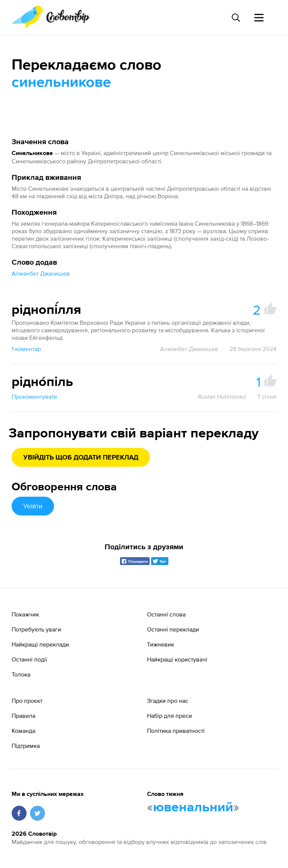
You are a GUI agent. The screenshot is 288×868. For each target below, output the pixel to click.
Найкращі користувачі (177, 659)
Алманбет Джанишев (41, 273)
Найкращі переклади (40, 644)
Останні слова (166, 614)
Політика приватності (176, 731)
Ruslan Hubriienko (222, 396)
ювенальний (193, 808)
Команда (23, 731)
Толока (21, 674)
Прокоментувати (34, 396)
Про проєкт (27, 701)
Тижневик (160, 644)
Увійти (33, 506)
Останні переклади (173, 629)
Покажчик (25, 614)
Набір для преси (169, 716)
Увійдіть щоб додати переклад (81, 458)
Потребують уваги (36, 629)
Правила (23, 716)
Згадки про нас (168, 701)
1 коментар (26, 349)
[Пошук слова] (235, 18)
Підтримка (26, 746)
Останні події (29, 659)
